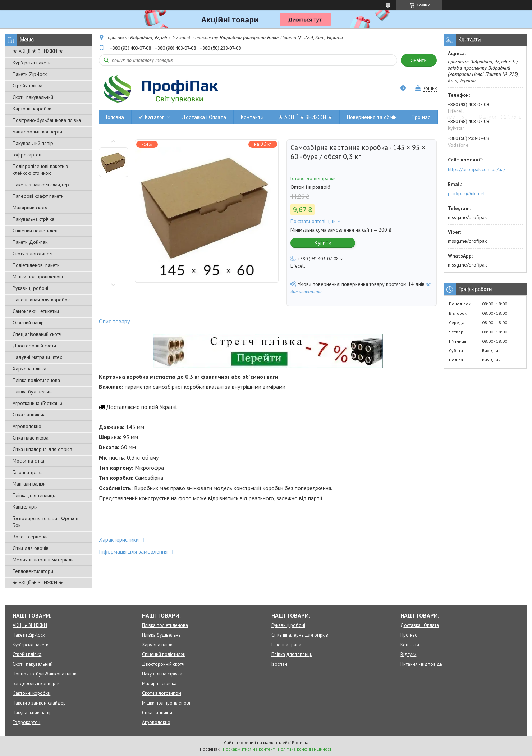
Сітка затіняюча (29, 415)
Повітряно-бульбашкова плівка (47, 120)
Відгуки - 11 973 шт (502, 117)
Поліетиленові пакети (36, 265)
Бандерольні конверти (37, 132)
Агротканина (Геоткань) (37, 403)
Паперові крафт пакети (38, 196)
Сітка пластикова (31, 438)
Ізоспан (279, 664)
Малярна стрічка (159, 684)
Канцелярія (25, 507)
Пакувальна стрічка (33, 219)
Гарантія (455, 117)
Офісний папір (28, 323)
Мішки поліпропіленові (38, 277)
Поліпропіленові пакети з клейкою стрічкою (40, 170)
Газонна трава (28, 472)
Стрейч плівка (27, 86)
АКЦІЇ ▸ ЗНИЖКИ (30, 625)
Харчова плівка (29, 369)
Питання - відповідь (421, 664)
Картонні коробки (32, 109)
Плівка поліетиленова (36, 380)
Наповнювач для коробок (41, 300)
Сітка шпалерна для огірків (42, 449)
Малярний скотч (30, 208)
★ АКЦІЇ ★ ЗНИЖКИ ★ (38, 51)
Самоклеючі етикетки (36, 311)
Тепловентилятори (33, 571)
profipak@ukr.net (466, 193)
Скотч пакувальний (33, 97)
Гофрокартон (27, 155)
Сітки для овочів (31, 548)
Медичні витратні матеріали (43, 560)
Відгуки (408, 654)
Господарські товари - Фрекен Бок (45, 522)
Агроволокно (27, 426)
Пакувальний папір (33, 143)
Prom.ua (300, 743)
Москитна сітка (28, 461)
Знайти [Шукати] (419, 60)
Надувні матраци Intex (37, 357)
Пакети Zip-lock (30, 74)
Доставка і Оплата (204, 117)
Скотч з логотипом (33, 254)
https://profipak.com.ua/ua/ (477, 169)
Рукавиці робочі (30, 288)
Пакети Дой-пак (30, 242)
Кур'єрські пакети (32, 63)
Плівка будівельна (33, 392)
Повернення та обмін (372, 117)
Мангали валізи (29, 484)
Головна (115, 117)
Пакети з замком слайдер (41, 185)
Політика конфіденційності (305, 749)
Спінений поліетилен (35, 231)
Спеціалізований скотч (37, 334)
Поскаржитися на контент (249, 749)
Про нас (421, 117)
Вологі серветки (30, 537)
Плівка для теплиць (34, 495)
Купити (323, 243)
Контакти (252, 117)
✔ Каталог (151, 117)
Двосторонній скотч (34, 346)
